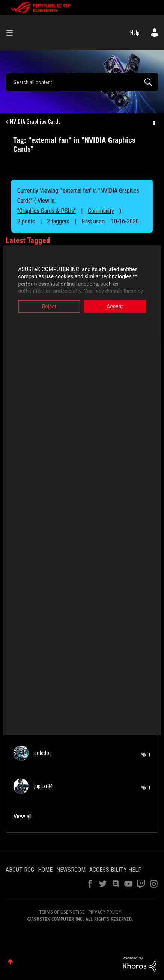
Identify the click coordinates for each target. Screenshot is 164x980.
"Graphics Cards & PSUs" (47, 211)
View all (23, 816)
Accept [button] (116, 306)
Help (135, 33)
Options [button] (153, 122)
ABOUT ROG (20, 870)
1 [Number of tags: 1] (149, 755)
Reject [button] (47, 306)
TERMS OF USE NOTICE (62, 912)
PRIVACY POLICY (105, 912)
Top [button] (10, 962)
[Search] (82, 82)
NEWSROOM (71, 870)
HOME (45, 870)
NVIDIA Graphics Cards (35, 122)
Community (101, 211)
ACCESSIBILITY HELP (116, 870)
